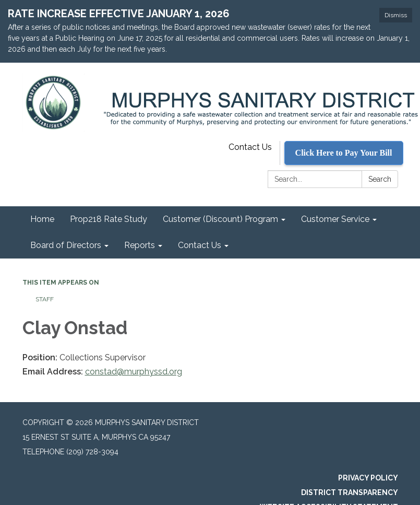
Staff (45, 299)
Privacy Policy (368, 478)
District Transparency (350, 492)
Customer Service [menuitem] (335, 219)
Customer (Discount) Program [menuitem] (220, 219)
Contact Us (250, 147)
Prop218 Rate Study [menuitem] (109, 219)
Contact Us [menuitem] (200, 245)
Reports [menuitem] (140, 245)
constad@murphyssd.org (134, 372)
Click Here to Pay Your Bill (344, 153)
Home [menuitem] (42, 219)
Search (380, 179)
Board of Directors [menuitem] (66, 245)
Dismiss (396, 15)
